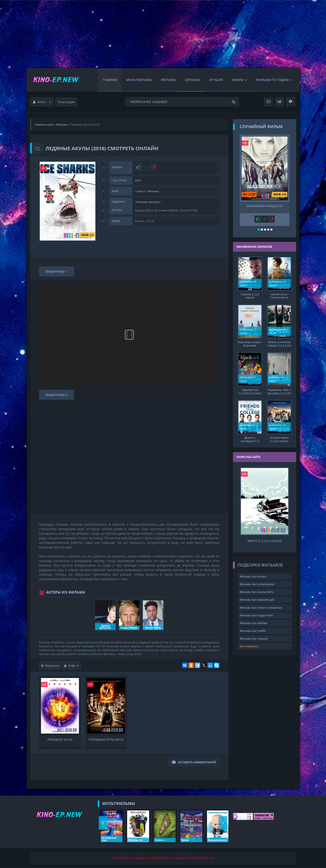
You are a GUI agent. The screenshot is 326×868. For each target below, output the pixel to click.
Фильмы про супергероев (257, 581)
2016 (138, 181)
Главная (110, 80)
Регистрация (66, 102)
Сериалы (192, 80)
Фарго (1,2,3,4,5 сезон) (264, 537)
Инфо (71, 666)
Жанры (239, 80)
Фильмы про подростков (256, 611)
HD (43, 168)
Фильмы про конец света (257, 588)
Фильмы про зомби (253, 627)
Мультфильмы (139, 80)
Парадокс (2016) (60, 740)
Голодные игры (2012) (106, 740)
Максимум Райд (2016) (265, 206)
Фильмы (168, 80)
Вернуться (50, 666)
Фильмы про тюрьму (254, 635)
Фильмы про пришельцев (257, 596)
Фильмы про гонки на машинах (261, 604)
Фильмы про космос (253, 573)
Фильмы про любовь (254, 619)
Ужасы (141, 191)
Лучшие (216, 80)
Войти (42, 102)
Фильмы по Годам (274, 80)
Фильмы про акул (148, 202)
